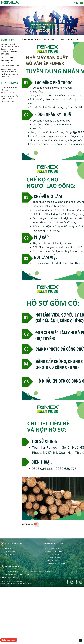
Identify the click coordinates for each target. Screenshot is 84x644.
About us (8, 548)
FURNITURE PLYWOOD (55, 554)
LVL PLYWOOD (52, 560)
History (7, 557)
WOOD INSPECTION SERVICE (57, 563)
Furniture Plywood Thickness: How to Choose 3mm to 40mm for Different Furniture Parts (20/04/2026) (10, 49)
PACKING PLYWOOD (54, 557)
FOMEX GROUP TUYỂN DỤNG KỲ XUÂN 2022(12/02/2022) (9, 99)
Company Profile (10, 551)
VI (74, 3)
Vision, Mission (10, 554)
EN (77, 3)
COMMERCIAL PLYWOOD (55, 551)
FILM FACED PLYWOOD (55, 548)
